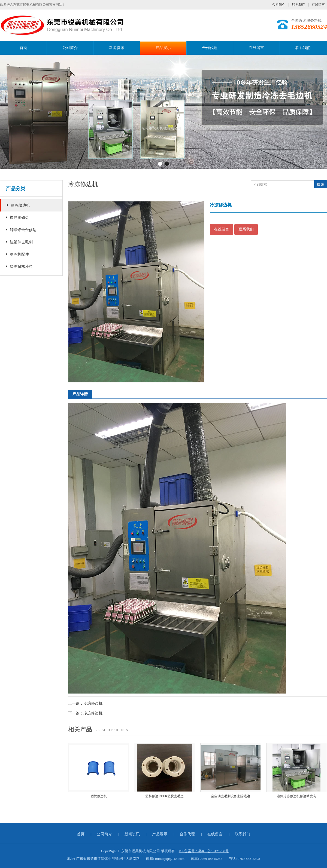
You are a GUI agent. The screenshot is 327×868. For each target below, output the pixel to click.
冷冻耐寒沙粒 (19, 266)
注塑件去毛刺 (19, 242)
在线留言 (318, 5)
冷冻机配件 (17, 254)
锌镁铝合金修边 (21, 230)
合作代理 (210, 48)
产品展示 (163, 48)
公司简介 (279, 5)
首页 (23, 48)
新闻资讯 (117, 48)
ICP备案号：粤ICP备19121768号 (204, 851)
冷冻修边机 (18, 205)
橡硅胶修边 (17, 217)
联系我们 (299, 5)
